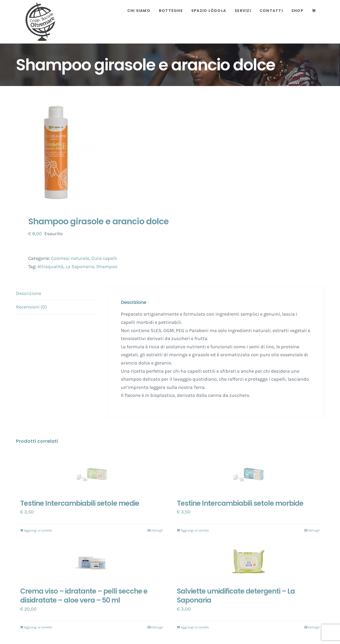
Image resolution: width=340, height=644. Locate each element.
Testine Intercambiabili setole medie (80, 503)
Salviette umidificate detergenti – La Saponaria (236, 596)
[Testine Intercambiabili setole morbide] (248, 474)
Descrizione (29, 293)
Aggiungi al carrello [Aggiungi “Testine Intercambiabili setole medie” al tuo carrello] (38, 530)
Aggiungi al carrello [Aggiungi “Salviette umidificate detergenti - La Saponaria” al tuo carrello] (195, 627)
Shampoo (107, 267)
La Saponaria (80, 267)
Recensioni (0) (31, 307)
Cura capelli (104, 258)
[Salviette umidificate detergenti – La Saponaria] (248, 562)
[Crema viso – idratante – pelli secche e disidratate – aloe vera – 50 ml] (92, 562)
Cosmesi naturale (70, 258)
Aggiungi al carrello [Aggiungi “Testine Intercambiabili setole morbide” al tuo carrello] (195, 530)
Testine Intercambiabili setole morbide (240, 503)
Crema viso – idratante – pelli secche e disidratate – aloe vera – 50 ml (84, 596)
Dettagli (157, 530)
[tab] (56, 294)
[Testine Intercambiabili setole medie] (92, 474)
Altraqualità (50, 267)
